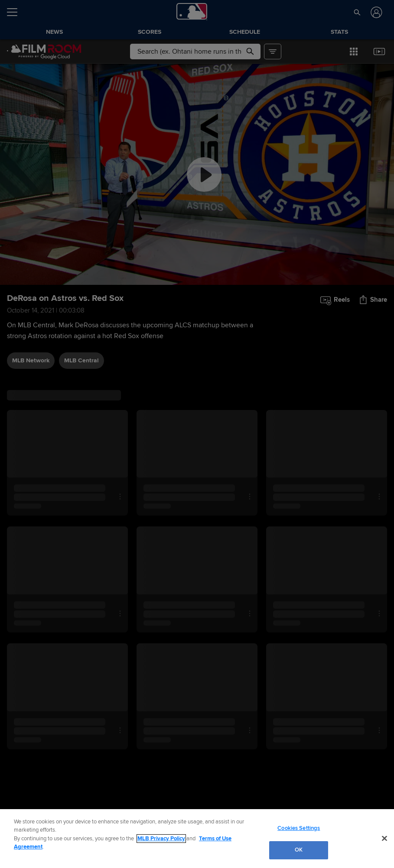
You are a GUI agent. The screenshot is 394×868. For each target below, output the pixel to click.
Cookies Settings (299, 828)
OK (299, 850)
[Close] (384, 838)
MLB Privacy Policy (161, 839)
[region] (197, 839)
